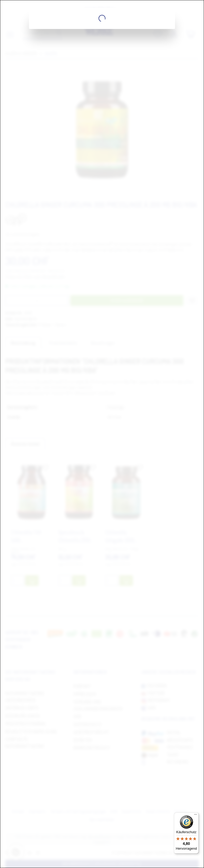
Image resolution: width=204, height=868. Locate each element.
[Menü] (195, 816)
